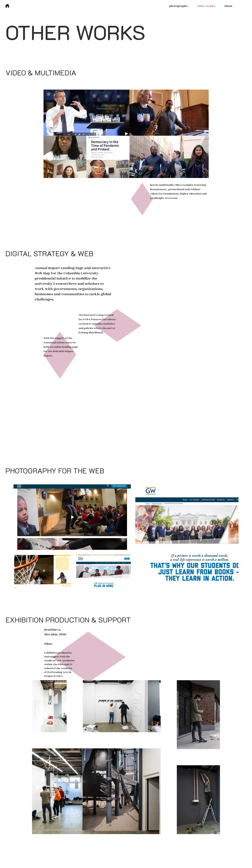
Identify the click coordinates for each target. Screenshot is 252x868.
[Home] (7, 6)
